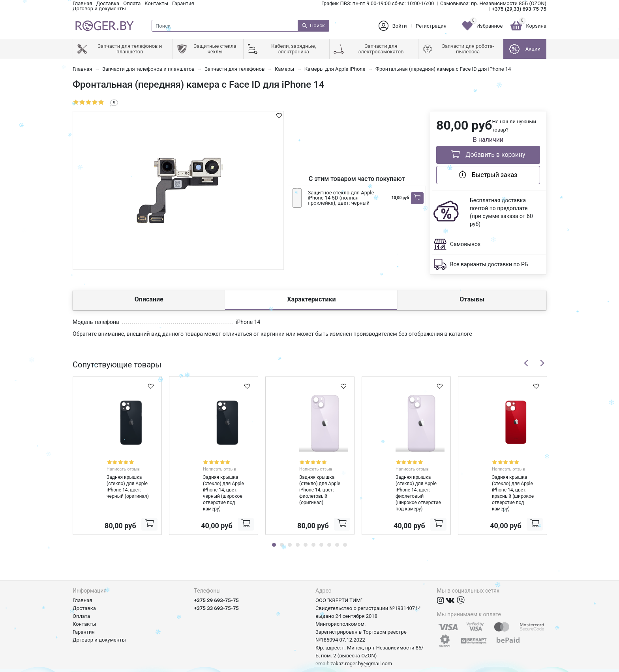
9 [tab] (337, 525)
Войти (400, 26)
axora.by (537, 666)
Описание (149, 299)
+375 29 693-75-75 (217, 581)
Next (542, 363)
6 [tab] (313, 525)
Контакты (156, 3)
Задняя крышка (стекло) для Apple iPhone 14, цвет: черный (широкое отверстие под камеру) (212, 477)
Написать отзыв (126, 462)
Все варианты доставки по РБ (489, 264)
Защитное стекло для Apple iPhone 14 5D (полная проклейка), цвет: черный (341, 198)
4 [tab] (298, 525)
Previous (526, 363)
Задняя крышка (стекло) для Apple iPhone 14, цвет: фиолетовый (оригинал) (304, 477)
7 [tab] (321, 525)
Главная (82, 3)
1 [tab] (274, 525)
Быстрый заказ (488, 175)
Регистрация (431, 26)
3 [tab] (290, 525)
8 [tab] (329, 525)
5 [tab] (306, 525)
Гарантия (183, 3)
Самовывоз (465, 244)
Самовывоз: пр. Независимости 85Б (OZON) (493, 3)
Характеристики (311, 299)
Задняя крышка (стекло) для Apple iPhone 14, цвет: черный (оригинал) (112, 477)
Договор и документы (99, 8)
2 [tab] (282, 525)
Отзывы (472, 299)
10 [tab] (345, 525)
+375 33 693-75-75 (217, 589)
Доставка (108, 3)
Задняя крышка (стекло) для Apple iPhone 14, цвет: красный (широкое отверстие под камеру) (501, 477)
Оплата (132, 3)
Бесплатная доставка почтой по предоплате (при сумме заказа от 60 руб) (501, 212)
